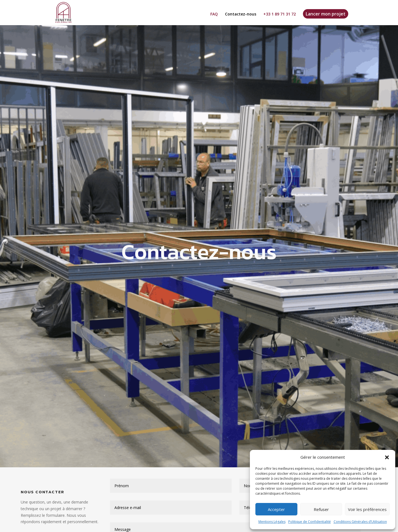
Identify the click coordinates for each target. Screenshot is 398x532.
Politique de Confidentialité (310, 522)
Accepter (276, 509)
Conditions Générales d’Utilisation (360, 522)
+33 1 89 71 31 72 (280, 14)
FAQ (214, 14)
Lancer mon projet (326, 14)
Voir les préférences (367, 509)
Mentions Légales (272, 522)
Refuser (321, 509)
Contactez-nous (241, 14)
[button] (387, 457)
